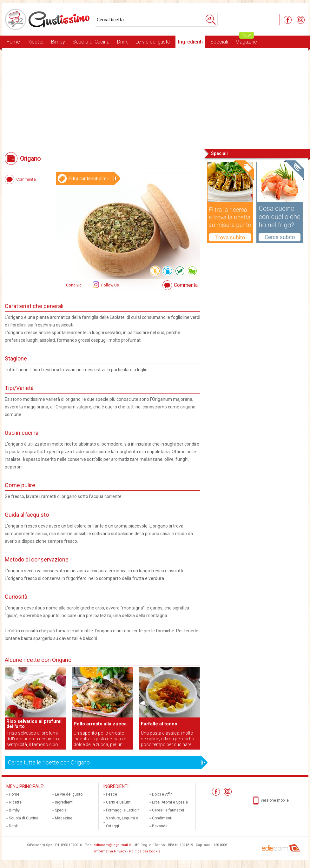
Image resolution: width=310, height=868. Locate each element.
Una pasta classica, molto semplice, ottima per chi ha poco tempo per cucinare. (168, 739)
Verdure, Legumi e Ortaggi (122, 822)
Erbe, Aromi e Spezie (170, 802)
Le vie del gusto (153, 42)
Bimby (58, 42)
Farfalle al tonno (159, 724)
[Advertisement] (155, 98)
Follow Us (110, 285)
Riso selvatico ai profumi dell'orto (34, 724)
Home (13, 42)
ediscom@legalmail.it (112, 845)
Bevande (160, 826)
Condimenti (162, 818)
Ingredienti (190, 42)
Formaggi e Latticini (123, 810)
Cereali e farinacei (168, 810)
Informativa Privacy (110, 851)
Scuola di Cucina (91, 42)
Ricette (36, 42)
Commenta (186, 285)
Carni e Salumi (119, 802)
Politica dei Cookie (145, 851)
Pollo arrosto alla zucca (100, 724)
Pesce (112, 794)
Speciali (219, 42)
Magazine (246, 40)
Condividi (74, 285)
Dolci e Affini (163, 794)
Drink (122, 42)
